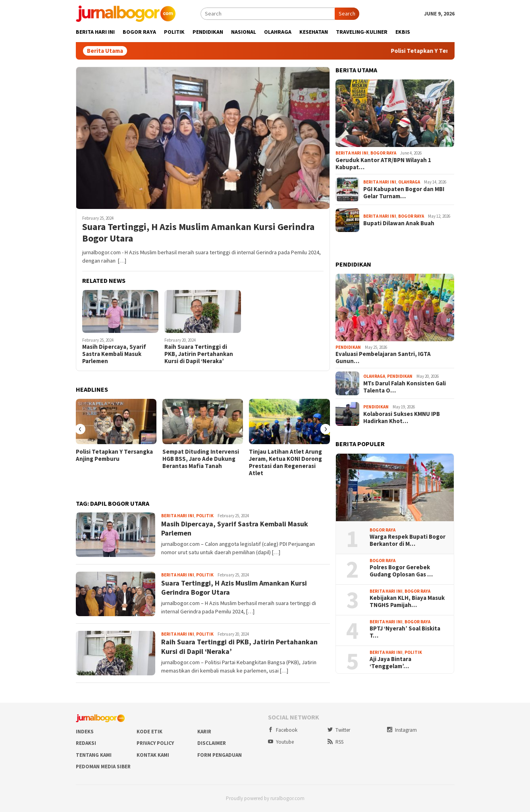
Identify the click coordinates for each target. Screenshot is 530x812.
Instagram (402, 730)
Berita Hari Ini (178, 516)
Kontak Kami (153, 755)
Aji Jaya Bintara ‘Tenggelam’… (390, 663)
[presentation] (80, 429)
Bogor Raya (383, 153)
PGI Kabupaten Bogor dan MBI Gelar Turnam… (404, 193)
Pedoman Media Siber (103, 767)
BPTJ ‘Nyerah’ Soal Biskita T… (405, 632)
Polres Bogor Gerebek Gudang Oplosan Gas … (401, 571)
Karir (204, 732)
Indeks (85, 732)
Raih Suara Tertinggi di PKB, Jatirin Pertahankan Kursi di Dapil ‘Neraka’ (199, 354)
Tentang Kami (94, 755)
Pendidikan (348, 347)
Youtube (281, 742)
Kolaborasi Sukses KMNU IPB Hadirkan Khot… (402, 418)
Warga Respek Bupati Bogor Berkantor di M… (408, 540)
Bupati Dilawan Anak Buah (399, 223)
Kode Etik (149, 732)
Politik (205, 516)
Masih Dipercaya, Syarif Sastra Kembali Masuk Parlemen (114, 354)
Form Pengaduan (220, 755)
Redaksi (86, 743)
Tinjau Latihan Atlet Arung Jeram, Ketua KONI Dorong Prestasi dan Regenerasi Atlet (285, 462)
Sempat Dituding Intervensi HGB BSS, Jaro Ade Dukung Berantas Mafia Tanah (201, 459)
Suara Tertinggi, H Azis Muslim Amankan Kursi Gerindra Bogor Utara (198, 233)
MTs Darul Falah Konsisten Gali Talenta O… (405, 387)
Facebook (283, 730)
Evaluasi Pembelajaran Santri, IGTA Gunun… (383, 358)
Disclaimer (212, 743)
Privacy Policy (155, 743)
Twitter (339, 730)
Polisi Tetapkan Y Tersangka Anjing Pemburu (114, 455)
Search (347, 14)
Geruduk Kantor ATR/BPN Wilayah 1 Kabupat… (383, 164)
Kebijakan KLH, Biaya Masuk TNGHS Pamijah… (407, 601)
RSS (335, 742)
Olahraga (409, 182)
